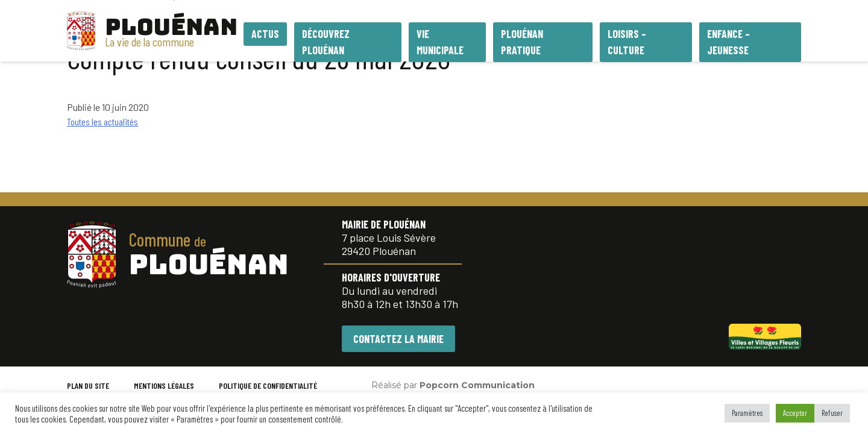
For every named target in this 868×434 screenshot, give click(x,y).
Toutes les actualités (102, 121)
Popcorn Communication (477, 385)
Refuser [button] (832, 413)
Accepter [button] (795, 413)
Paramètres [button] (747, 413)
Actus (265, 34)
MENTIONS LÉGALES (164, 385)
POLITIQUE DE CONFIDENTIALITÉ (268, 385)
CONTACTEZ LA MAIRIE (398, 339)
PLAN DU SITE (88, 385)
